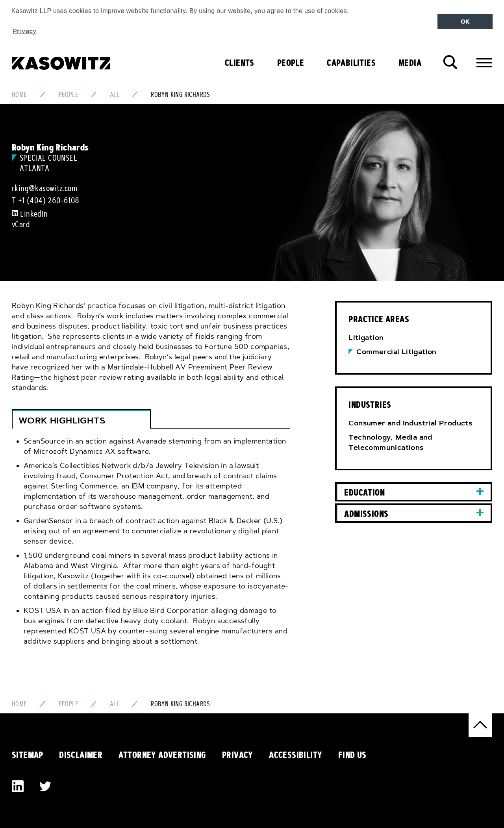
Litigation (366, 338)
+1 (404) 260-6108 (49, 201)
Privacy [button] (25, 31)
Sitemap (28, 755)
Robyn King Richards (181, 95)
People (291, 63)
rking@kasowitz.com (44, 188)
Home (19, 95)
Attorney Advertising (162, 755)
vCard (21, 225)
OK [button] (465, 22)
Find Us (352, 755)
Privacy (238, 755)
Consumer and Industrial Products (410, 423)
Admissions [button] (366, 514)
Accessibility (296, 755)
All (115, 95)
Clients (240, 63)
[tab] (151, 547)
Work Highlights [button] (62, 420)
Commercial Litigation (396, 352)
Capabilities (351, 63)
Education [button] (364, 492)
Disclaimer (81, 755)
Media (410, 63)
